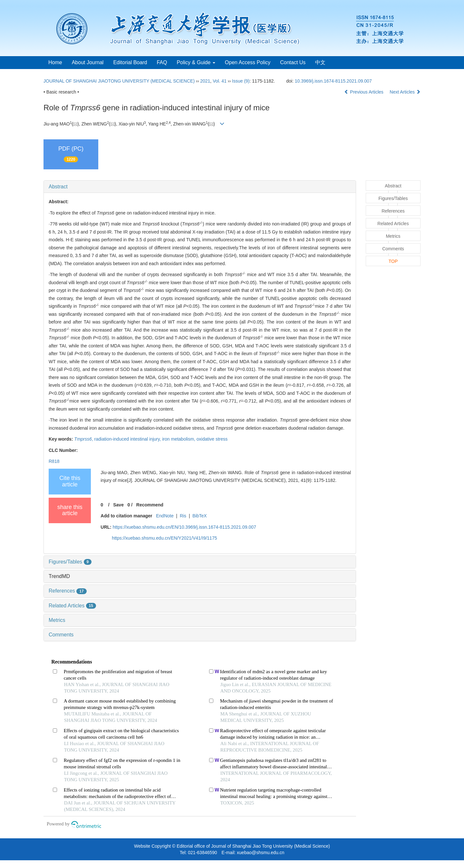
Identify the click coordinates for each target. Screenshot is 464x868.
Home (55, 62)
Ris (183, 516)
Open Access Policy (248, 62)
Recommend (150, 505)
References (68, 591)
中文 (320, 62)
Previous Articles (364, 92)
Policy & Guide (196, 62)
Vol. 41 (220, 81)
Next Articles (405, 92)
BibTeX (199, 516)
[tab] (200, 187)
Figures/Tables (70, 562)
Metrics (57, 620)
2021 (205, 81)
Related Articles (72, 606)
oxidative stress (212, 439)
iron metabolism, (179, 439)
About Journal (88, 62)
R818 (54, 461)
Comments (61, 635)
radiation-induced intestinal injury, (128, 439)
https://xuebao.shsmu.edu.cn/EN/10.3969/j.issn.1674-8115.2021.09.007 (184, 527)
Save (118, 505)
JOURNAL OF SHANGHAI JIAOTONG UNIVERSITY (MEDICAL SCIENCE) (119, 81)
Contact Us (293, 62)
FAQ (162, 62)
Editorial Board (130, 62)
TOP (393, 261)
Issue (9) (241, 81)
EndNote (165, 516)
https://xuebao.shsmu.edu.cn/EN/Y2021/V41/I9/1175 (164, 538)
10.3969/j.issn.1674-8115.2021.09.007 (333, 81)
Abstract (58, 187)
